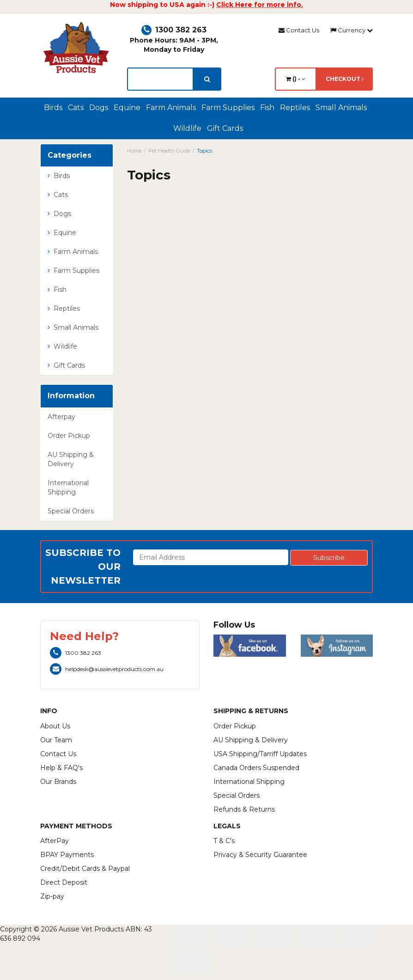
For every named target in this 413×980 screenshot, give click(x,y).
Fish (267, 108)
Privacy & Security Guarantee (260, 855)
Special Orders (71, 511)
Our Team (56, 740)
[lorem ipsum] (160, 79)
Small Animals (341, 108)
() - (296, 79)
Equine (127, 108)
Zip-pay (52, 896)
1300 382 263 (174, 30)
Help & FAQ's (61, 768)
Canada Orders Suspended (256, 768)
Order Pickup (69, 436)
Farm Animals (171, 108)
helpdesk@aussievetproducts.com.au (107, 669)
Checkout (345, 79)
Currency (352, 30)
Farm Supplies (228, 108)
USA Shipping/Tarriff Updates (260, 754)
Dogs (99, 108)
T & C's (224, 841)
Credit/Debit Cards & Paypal (85, 869)
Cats (76, 108)
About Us (55, 726)
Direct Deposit (64, 882)
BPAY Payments (67, 855)
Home (134, 151)
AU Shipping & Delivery (71, 459)
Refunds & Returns (244, 809)
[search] (207, 79)
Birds (53, 108)
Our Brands (58, 782)
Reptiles (295, 108)
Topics (204, 151)
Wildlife (187, 128)
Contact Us (299, 30)
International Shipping (68, 487)
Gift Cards (225, 128)
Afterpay (61, 417)
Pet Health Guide (169, 151)
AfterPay (55, 841)
